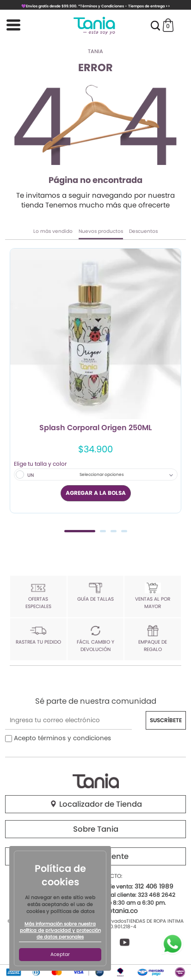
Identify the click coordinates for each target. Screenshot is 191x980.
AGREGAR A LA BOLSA (96, 493)
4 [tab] (124, 531)
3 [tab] (114, 531)
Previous (15, 389)
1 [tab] (80, 531)
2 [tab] (103, 531)
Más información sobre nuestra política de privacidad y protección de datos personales (60, 931)
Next (176, 389)
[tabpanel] (95, 380)
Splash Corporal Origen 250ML (95, 428)
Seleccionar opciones (102, 475)
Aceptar (60, 954)
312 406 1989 (154, 886)
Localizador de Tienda (96, 804)
